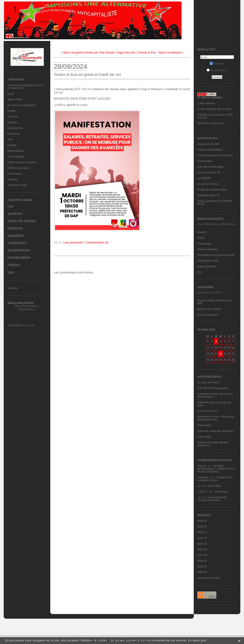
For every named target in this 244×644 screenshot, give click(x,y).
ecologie (12, 122)
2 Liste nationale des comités (214, 109)
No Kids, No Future (208, 382)
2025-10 (202, 544)
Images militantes (208, 249)
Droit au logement (208, 315)
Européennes (15, 128)
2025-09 (202, 549)
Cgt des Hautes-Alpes (210, 150)
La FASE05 (204, 178)
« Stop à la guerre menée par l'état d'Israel (87, 53)
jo (199, 486)
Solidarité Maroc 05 (209, 195)
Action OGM (15, 99)
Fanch (201, 238)
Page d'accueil (126, 53)
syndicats (15, 213)
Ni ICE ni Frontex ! (208, 411)
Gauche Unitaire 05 (209, 172)
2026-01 (202, 527)
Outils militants (16, 156)
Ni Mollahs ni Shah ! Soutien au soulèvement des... (216, 418)
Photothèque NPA (208, 261)
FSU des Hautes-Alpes (211, 167)
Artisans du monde (208, 144)
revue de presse (21, 221)
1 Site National (206, 103)
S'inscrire (217, 63)
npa (11, 272)
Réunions (13, 179)
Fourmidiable (205, 161)
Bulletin (12, 111)
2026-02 (202, 521)
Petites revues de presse (22, 162)
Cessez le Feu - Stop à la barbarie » (161, 53)
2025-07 (202, 561)
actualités (16, 235)
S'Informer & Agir (17, 185)
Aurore (202, 466)
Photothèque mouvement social (216, 255)
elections (15, 228)
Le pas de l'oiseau (208, 184)
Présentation (15, 174)
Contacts (13, 117)
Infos (10, 139)
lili (199, 497)
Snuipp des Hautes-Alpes (212, 190)
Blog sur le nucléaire (209, 309)
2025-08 (202, 555)
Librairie (12, 145)
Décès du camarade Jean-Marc (216, 431)
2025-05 (202, 572)
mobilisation (17, 243)
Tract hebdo (204, 425)
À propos (13, 288)
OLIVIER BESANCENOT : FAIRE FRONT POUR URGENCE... (216, 469)
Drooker (202, 232)
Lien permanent (73, 243)
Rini (200, 272)
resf (10, 206)
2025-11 (202, 538)
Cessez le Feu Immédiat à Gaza (215, 479)
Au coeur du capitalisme (21, 105)
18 (220, 354)
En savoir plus (197, 640)
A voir (11, 94)
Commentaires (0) (97, 243)
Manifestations (16, 151)
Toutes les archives (208, 578)
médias (14, 265)
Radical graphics (207, 266)
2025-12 (202, 532)
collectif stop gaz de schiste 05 (215, 155)
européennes (19, 250)
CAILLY (203, 492)
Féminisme (14, 134)
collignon (203, 477)
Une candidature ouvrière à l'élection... (212, 499)
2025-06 (202, 566)
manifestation (19, 257)
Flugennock (204, 244)
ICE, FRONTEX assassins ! (213, 388)
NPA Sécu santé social (210, 123)
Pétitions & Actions (18, 168)
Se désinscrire (217, 70)
